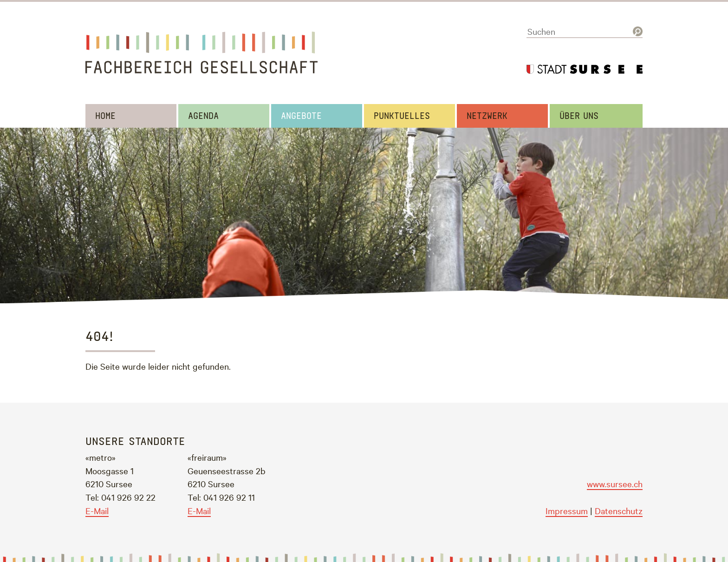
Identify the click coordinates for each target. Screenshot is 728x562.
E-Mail (97, 510)
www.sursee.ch (615, 484)
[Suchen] (585, 32)
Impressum (567, 510)
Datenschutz (619, 510)
